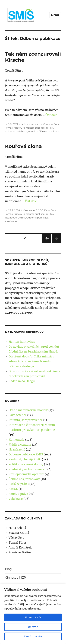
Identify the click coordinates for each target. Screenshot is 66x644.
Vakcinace (54, 131)
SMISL (13, 489)
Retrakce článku (37, 131)
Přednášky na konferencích (28, 469)
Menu (55, 15)
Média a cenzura (31, 124)
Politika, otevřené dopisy (26, 464)
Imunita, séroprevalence (26, 420)
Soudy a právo (18, 494)
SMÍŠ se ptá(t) (19, 484)
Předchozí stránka (47, 243)
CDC (41, 210)
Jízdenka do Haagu (22, 381)
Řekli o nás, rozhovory (24, 479)
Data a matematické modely (28, 410)
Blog (8, 569)
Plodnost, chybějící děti (25, 459)
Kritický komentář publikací (29, 128)
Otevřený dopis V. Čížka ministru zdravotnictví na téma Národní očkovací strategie (31, 361)
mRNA (50, 128)
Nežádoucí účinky (15, 218)
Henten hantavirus (22, 342)
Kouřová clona (23, 146)
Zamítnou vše (33, 636)
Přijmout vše (33, 617)
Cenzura (48, 124)
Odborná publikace (16, 131)
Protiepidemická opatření (26, 474)
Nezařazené (17, 449)
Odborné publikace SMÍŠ (26, 454)
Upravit (33, 627)
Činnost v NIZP (15, 578)
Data (47, 210)
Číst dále (51, 115)
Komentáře (17, 440)
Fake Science (18, 415)
